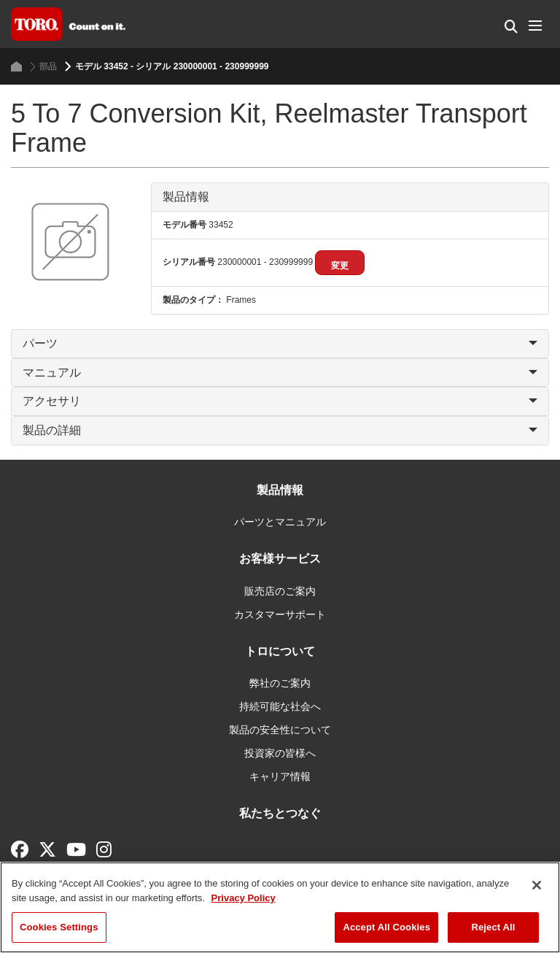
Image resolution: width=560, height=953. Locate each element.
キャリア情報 (280, 776)
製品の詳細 (280, 430)
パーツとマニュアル (280, 522)
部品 (43, 67)
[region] (280, 907)
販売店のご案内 (280, 591)
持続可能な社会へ (280, 706)
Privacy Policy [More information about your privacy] (244, 898)
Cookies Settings (59, 927)
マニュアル (280, 373)
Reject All (493, 927)
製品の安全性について (280, 730)
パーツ (280, 343)
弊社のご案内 (280, 683)
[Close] (537, 885)
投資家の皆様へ (280, 753)
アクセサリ (280, 401)
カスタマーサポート (280, 614)
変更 (340, 266)
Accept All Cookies (386, 927)
